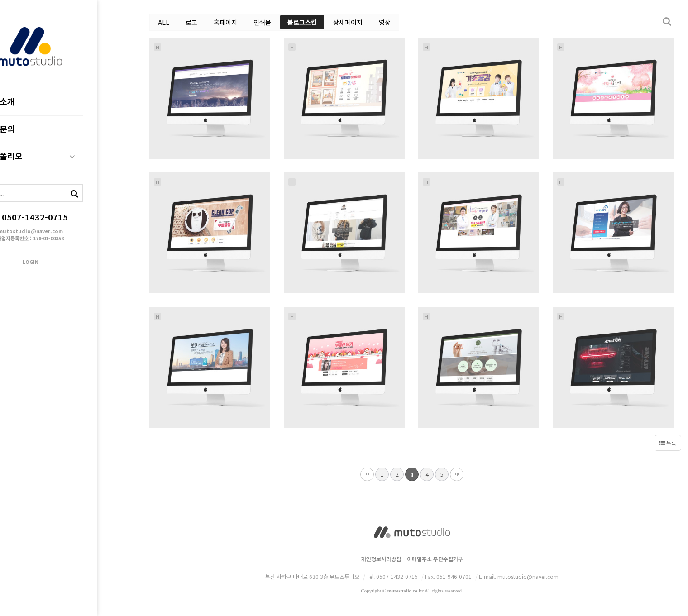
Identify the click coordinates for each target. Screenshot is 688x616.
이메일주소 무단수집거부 (435, 559)
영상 (385, 22)
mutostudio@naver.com (68, 232)
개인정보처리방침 (381, 559)
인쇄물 (262, 22)
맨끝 (457, 474)
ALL (164, 22)
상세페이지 (348, 22)
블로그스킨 (302, 22)
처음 (367, 474)
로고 (191, 22)
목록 (668, 443)
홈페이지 (225, 22)
